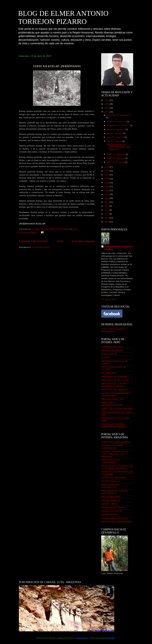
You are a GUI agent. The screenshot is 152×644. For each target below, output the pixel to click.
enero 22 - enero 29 (116, 162)
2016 (107, 190)
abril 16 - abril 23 (114, 141)
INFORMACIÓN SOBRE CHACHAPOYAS (112, 447)
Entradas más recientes (34, 241)
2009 (107, 218)
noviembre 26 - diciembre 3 (119, 115)
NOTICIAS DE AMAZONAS (113, 478)
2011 (107, 210)
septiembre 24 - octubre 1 (118, 125)
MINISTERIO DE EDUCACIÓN (115, 380)
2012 (107, 206)
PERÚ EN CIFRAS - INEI (113, 399)
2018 (107, 183)
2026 (107, 100)
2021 (107, 171)
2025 (107, 104)
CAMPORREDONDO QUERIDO (116, 442)
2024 (107, 108)
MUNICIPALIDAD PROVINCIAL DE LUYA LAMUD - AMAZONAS (117, 467)
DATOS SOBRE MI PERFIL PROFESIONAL (114, 330)
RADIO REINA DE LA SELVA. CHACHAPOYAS (114, 492)
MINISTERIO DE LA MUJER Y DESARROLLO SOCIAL (115, 385)
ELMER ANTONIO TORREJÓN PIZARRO (118, 248)
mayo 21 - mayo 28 (116, 137)
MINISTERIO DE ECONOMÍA (115, 377)
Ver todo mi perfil (109, 299)
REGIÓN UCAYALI (110, 515)
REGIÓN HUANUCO (111, 500)
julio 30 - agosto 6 (115, 133)
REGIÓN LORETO (110, 504)
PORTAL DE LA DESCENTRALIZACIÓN (112, 404)
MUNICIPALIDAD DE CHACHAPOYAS (111, 461)
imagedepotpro (81, 638)
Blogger (112, 638)
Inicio (60, 241)
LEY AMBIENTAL (109, 373)
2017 (107, 186)
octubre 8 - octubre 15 (117, 122)
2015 (107, 194)
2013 (107, 202)
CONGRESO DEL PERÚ (112, 347)
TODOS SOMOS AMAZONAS (115, 518)
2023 (107, 112)
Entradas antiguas (83, 241)
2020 (107, 175)
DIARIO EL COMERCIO (112, 350)
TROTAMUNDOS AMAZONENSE (116, 522)
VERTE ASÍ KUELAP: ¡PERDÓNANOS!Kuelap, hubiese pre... (119, 147)
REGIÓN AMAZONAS (111, 497)
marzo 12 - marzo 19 (116, 154)
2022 (107, 167)
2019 (107, 179)
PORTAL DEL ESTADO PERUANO (117, 409)
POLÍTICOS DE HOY (111, 481)
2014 (107, 198)
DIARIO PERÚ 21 (109, 354)
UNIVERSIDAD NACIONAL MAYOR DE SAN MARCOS (114, 425)
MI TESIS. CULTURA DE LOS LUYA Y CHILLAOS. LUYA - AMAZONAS (115, 454)
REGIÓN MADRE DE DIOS (113, 507)
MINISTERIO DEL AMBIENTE (115, 390)
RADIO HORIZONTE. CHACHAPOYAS (111, 486)
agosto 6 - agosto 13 (116, 129)
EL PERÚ (105, 358)
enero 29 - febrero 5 (116, 158)
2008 (107, 222)
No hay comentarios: (28, 232)
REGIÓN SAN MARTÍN (112, 511)
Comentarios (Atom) (41, 247)
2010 (107, 214)
